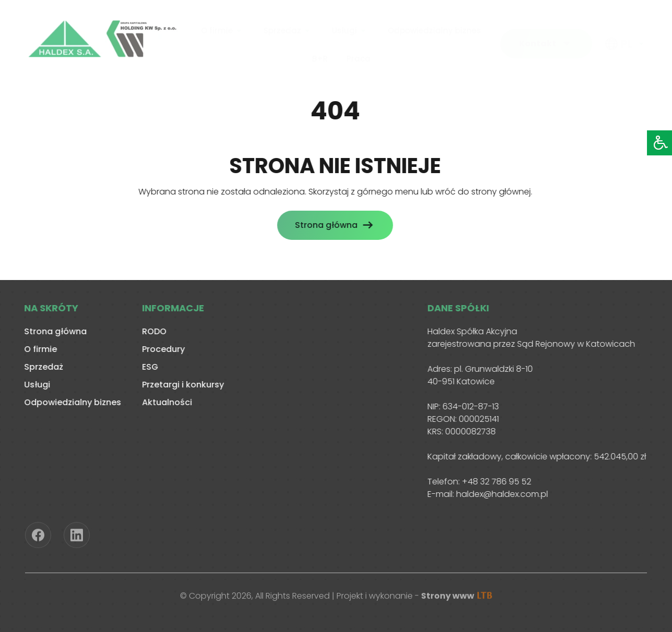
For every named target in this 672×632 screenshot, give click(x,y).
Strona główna (325, 225)
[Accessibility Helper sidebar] (659, 143)
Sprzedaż (282, 29)
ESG (148, 367)
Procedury (162, 349)
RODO (153, 331)
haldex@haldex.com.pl (500, 494)
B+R (320, 57)
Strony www (457, 597)
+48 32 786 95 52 (495, 482)
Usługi (344, 29)
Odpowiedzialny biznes (434, 29)
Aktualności (165, 402)
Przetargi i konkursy (181, 385)
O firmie (217, 29)
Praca (358, 57)
